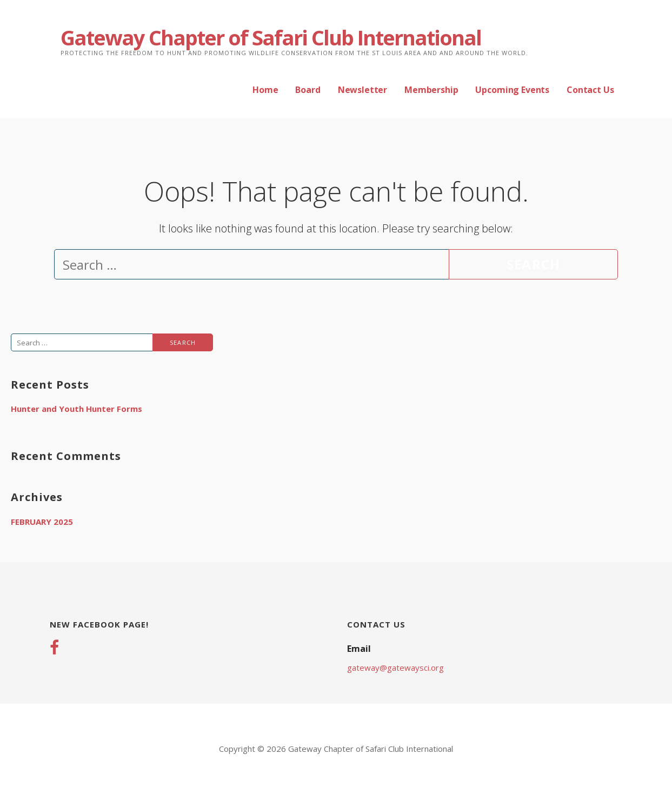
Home (265, 90)
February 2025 (42, 522)
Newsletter (362, 90)
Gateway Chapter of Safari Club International (271, 37)
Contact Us (590, 90)
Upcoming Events (512, 90)
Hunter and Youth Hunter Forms (76, 409)
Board (308, 90)
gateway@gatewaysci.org (395, 668)
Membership (431, 90)
